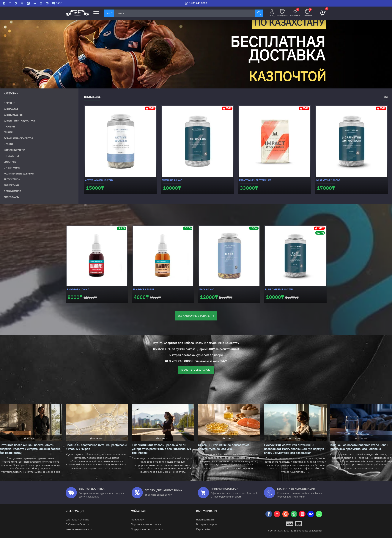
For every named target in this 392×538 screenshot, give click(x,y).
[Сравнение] (307, 13)
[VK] (35, 3)
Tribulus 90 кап (172, 180)
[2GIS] (22, 3)
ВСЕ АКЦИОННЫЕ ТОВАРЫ (194, 316)
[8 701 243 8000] (196, 3)
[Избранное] (295, 13)
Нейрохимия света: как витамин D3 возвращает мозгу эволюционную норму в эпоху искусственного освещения (294, 449)
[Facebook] (4, 3)
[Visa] (289, 524)
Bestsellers (92, 97)
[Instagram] (29, 3)
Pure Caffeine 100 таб (279, 290)
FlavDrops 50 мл (143, 290)
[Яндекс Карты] (10, 3)
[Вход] (272, 13)
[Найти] (259, 13)
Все (386, 97)
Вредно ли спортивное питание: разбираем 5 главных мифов (96, 447)
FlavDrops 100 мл (78, 290)
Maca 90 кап (207, 290)
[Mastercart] (299, 524)
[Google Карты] (16, 3)
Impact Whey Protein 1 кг (255, 180)
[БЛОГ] (57, 3)
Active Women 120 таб (99, 180)
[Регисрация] (282, 13)
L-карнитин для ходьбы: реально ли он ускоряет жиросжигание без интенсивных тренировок (161, 449)
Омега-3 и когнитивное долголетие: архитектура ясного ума (223, 447)
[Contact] (48, 3)
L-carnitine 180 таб (328, 180)
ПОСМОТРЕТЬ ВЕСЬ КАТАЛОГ (196, 370)
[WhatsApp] (41, 3)
